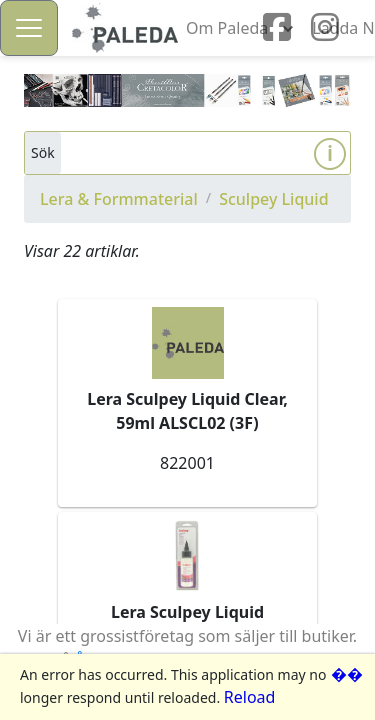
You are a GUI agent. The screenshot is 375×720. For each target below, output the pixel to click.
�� (347, 674)
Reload (250, 697)
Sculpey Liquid (273, 199)
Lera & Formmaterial (119, 199)
